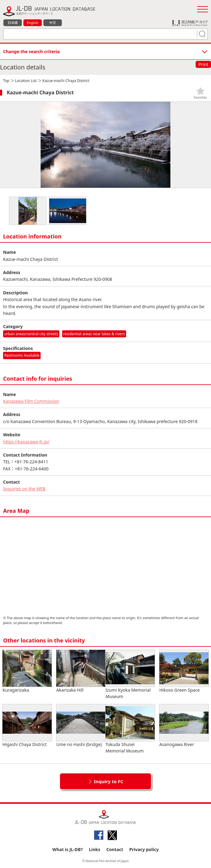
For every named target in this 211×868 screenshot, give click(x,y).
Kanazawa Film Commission (31, 401)
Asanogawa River (184, 726)
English (32, 23)
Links (95, 849)
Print (203, 64)
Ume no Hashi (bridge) (81, 726)
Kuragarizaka (27, 671)
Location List (26, 81)
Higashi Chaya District (27, 726)
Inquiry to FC (109, 781)
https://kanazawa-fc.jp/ (26, 442)
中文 (53, 23)
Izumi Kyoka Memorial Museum (130, 675)
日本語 (13, 23)
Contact (115, 849)
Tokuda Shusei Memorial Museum (130, 729)
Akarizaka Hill (81, 671)
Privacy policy (144, 849)
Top (6, 81)
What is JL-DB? (68, 849)
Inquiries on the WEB (24, 489)
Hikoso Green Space (184, 671)
